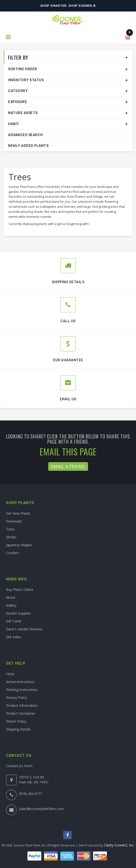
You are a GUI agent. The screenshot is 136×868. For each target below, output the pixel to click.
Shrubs (11, 537)
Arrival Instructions (20, 682)
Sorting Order (23, 69)
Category (18, 91)
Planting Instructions (22, 690)
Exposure (18, 102)
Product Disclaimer (21, 713)
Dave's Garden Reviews (24, 629)
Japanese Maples (19, 545)
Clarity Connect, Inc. (119, 845)
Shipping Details (18, 729)
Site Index (13, 637)
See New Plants (18, 513)
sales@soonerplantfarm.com (41, 809)
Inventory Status (26, 80)
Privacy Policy (16, 698)
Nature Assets (23, 113)
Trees (10, 529)
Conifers (12, 553)
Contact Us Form (19, 766)
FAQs (10, 674)
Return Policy (16, 721)
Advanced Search (26, 135)
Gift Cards (14, 621)
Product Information (22, 705)
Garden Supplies (18, 613)
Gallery (11, 605)
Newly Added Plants (28, 146)
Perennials (14, 521)
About (11, 597)
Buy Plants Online (20, 589)
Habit (14, 124)
